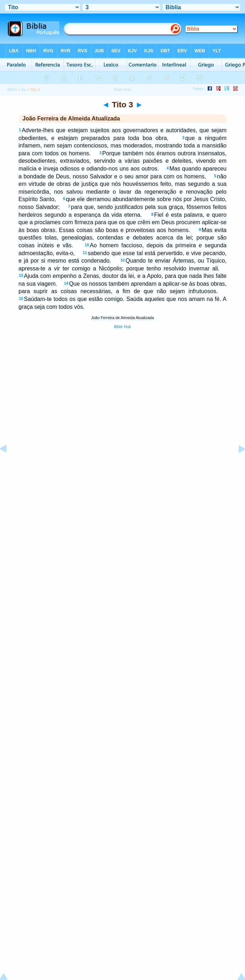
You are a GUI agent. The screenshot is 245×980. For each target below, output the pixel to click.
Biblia (12, 90)
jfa (24, 90)
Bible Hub (123, 327)
